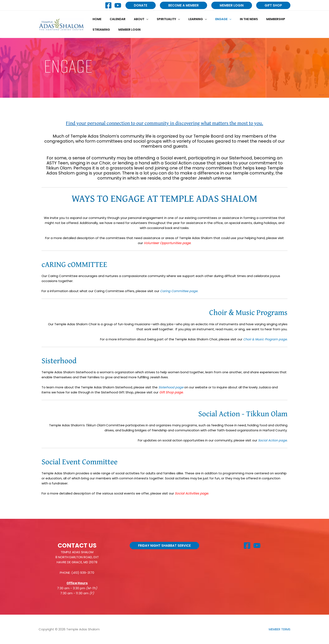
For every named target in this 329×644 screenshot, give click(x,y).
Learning (184, 19)
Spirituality (158, 19)
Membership (257, 19)
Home (96, 19)
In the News (232, 19)
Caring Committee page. (180, 291)
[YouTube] (118, 5)
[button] (141, 5)
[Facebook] (108, 5)
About (133, 19)
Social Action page (272, 440)
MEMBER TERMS (279, 629)
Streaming (100, 30)
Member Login (126, 30)
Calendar (114, 19)
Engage (208, 19)
